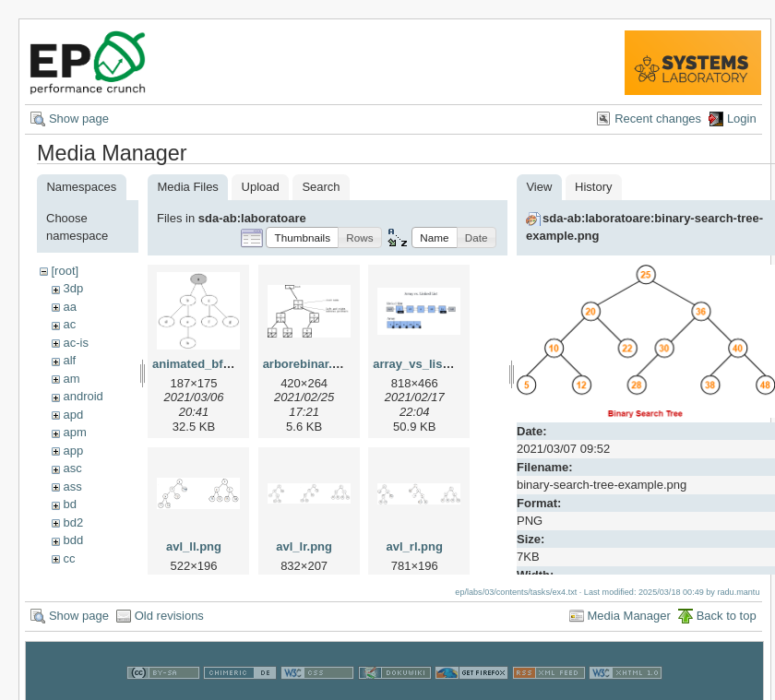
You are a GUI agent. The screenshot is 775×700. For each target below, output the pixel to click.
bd (69, 504)
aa (69, 307)
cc (69, 558)
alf (69, 360)
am (71, 379)
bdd (73, 540)
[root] (65, 271)
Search (321, 187)
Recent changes (658, 119)
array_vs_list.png (422, 364)
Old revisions (169, 617)
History (593, 187)
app (73, 451)
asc (72, 468)
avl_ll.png (194, 546)
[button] (302, 237)
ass (72, 486)
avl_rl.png (415, 546)
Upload (261, 187)
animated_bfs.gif (200, 364)
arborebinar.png (309, 364)
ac (69, 324)
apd (73, 415)
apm (74, 432)
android (83, 396)
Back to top (727, 617)
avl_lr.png (304, 546)
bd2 (73, 522)
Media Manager (629, 617)
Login (742, 119)
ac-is (75, 343)
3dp (73, 288)
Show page (79, 119)
